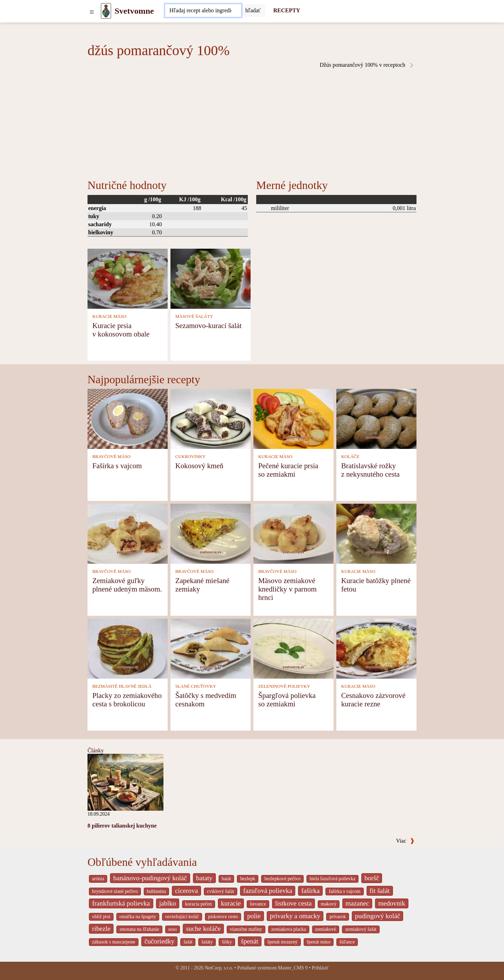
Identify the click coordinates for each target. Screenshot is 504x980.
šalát (188, 942)
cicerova (186, 891)
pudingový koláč (377, 916)
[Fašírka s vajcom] (128, 418)
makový (329, 904)
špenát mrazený (283, 942)
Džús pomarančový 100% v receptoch (367, 65)
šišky (227, 942)
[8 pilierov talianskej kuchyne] (125, 782)
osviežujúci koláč (182, 917)
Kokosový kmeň (199, 466)
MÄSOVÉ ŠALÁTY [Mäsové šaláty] (194, 316)
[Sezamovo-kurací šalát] (211, 278)
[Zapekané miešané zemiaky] (211, 533)
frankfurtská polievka (121, 903)
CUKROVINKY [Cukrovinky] (190, 457)
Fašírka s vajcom (117, 466)
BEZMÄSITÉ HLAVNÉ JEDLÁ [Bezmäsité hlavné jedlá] (122, 686)
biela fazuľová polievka (332, 879)
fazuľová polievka (268, 891)
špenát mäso (319, 942)
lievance (258, 904)
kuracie (231, 903)
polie (254, 916)
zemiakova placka (289, 929)
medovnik (392, 903)
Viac (405, 841)
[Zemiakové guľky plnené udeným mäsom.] (128, 533)
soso (173, 929)
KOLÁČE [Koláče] (350, 457)
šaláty (207, 942)
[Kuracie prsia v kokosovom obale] (128, 278)
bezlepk (248, 879)
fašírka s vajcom (344, 891)
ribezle (101, 929)
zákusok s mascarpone (114, 942)
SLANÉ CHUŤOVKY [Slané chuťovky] (196, 686)
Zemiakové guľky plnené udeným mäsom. (127, 585)
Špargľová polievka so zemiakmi (287, 700)
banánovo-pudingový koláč (150, 878)
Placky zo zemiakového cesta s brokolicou (127, 700)
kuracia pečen (199, 904)
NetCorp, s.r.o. (219, 968)
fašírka (310, 891)
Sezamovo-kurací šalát (209, 325)
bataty (204, 878)
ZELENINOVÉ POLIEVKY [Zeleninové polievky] (284, 686)
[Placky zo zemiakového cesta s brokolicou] (128, 648)
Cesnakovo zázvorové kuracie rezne (373, 700)
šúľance (347, 942)
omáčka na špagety (138, 917)
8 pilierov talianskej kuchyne (122, 826)
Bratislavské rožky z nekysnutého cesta (370, 470)
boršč (372, 878)
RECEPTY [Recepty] (287, 10)
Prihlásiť (320, 968)
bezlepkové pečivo (282, 879)
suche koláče (203, 929)
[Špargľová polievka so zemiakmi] (293, 648)
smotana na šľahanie (139, 929)
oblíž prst (101, 917)
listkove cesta (293, 903)
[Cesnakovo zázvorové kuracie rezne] (376, 648)
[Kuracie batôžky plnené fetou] (376, 533)
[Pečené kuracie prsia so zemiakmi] (293, 418)
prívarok (338, 917)
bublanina (156, 891)
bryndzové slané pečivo (115, 891)
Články (96, 750)
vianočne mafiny (246, 929)
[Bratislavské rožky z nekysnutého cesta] (376, 418)
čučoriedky (159, 941)
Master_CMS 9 (293, 968)
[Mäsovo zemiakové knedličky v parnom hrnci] (293, 533)
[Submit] (253, 11)
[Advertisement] (252, 121)
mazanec (357, 903)
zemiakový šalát (361, 929)
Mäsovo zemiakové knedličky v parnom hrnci (287, 589)
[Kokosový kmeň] (211, 418)
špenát (250, 941)
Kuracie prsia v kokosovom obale (121, 330)
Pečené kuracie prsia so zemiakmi (288, 470)
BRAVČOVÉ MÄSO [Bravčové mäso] (112, 457)
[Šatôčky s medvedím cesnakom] (211, 648)
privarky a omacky (295, 916)
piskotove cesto (223, 917)
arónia (98, 879)
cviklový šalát (221, 891)
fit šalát (380, 891)
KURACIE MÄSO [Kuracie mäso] (109, 316)
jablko (168, 903)
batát (227, 879)
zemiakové (326, 929)
